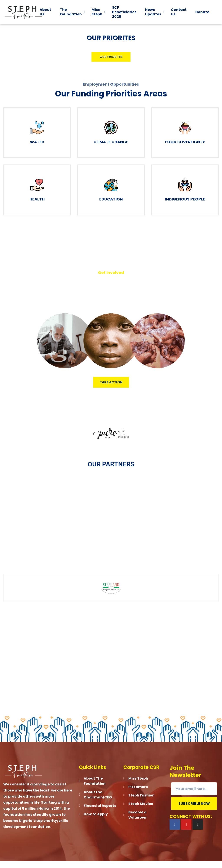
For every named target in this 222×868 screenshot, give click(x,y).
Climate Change (111, 148)
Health (37, 206)
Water (37, 148)
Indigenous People (185, 206)
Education (111, 206)
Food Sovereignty (185, 148)
